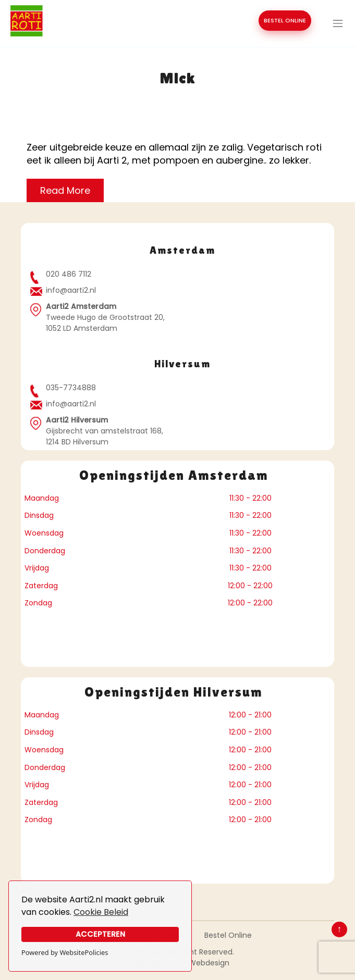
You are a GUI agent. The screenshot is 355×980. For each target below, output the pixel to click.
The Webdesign (201, 963)
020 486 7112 (69, 274)
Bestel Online (228, 935)
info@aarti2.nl (71, 290)
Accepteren (100, 934)
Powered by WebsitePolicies (65, 952)
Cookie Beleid (101, 912)
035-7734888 (71, 388)
